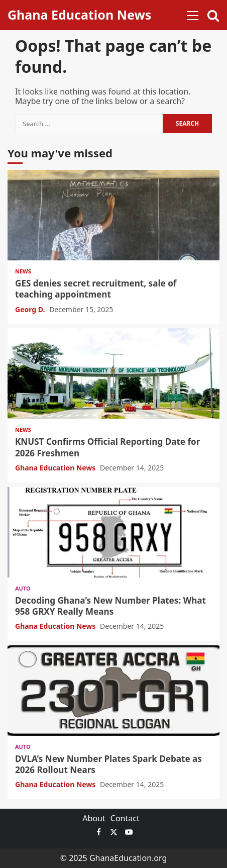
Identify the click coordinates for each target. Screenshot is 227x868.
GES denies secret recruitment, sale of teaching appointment (113, 215)
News (23, 271)
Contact (125, 818)
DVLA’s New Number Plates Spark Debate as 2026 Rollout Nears (113, 691)
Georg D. (31, 309)
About (94, 818)
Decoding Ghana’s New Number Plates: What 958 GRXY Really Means (113, 532)
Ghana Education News (79, 15)
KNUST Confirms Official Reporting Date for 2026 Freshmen (113, 373)
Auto (23, 588)
